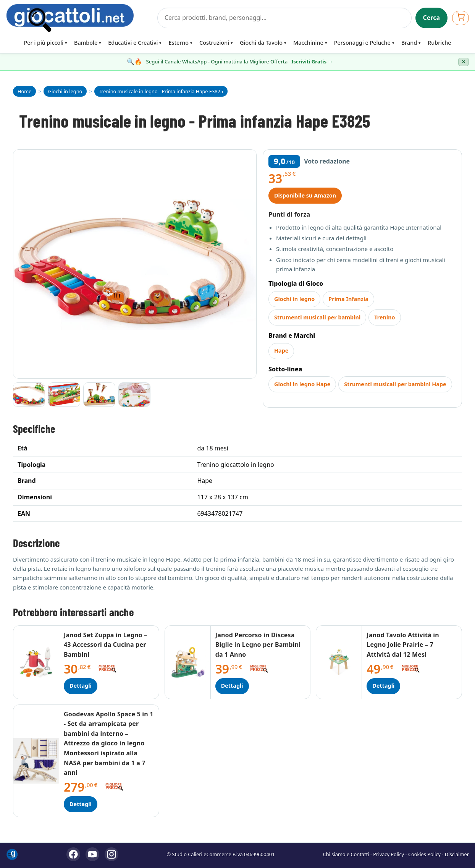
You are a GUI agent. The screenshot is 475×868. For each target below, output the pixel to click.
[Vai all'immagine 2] (64, 395)
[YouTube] (92, 854)
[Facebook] (73, 854)
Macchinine (308, 43)
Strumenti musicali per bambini (317, 317)
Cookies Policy (424, 854)
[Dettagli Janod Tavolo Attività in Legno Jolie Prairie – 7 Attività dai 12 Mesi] (339, 662)
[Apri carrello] (460, 18)
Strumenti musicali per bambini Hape (395, 384)
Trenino (385, 317)
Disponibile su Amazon (305, 195)
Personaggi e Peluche (362, 43)
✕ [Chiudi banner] (464, 62)
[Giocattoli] (79, 18)
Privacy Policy (389, 854)
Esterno (179, 43)
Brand (409, 43)
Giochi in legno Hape (302, 384)
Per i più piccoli (44, 43)
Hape (281, 351)
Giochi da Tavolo (261, 43)
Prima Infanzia (348, 299)
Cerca (432, 18)
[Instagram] (111, 854)
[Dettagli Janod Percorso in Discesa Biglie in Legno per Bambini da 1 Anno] (188, 662)
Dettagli (81, 686)
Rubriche (439, 43)
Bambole (86, 43)
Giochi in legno (294, 299)
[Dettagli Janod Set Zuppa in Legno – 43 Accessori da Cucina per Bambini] (36, 662)
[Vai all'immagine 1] (29, 395)
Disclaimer (457, 854)
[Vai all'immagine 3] (99, 395)
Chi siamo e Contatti (346, 854)
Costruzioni (214, 43)
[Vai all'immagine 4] (134, 395)
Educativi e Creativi (133, 43)
